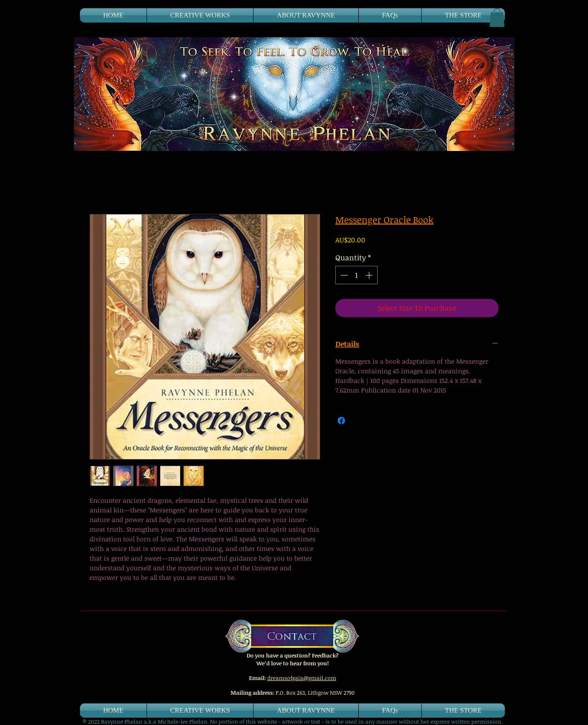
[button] (497, 18)
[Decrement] (343, 275)
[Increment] (370, 275)
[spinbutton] (356, 275)
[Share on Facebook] (341, 421)
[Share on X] (359, 421)
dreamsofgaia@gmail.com (302, 678)
